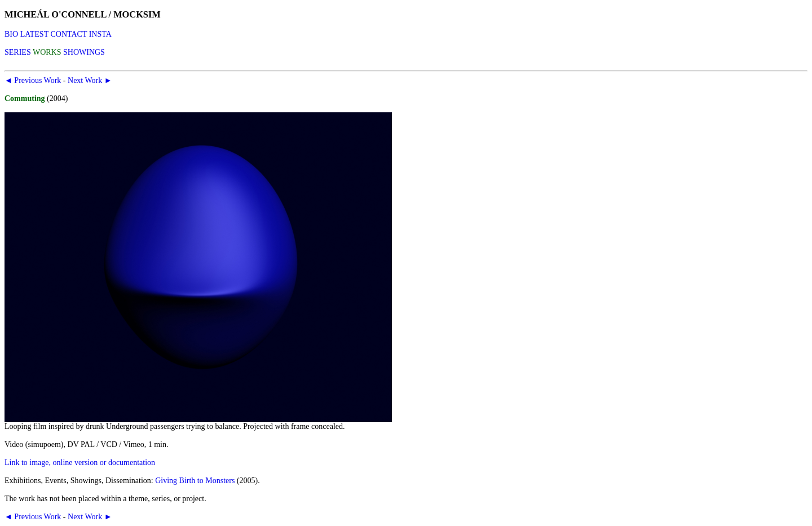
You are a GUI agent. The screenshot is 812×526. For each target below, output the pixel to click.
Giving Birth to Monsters (195, 481)
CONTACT (69, 34)
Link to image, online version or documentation (80, 463)
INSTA (100, 34)
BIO (11, 34)
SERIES (18, 52)
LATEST (34, 34)
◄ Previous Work (33, 80)
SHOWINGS (84, 52)
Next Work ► (90, 80)
